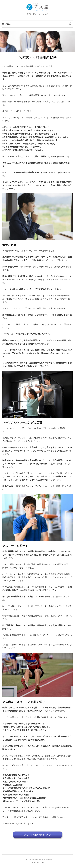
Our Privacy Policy (37, 863)
